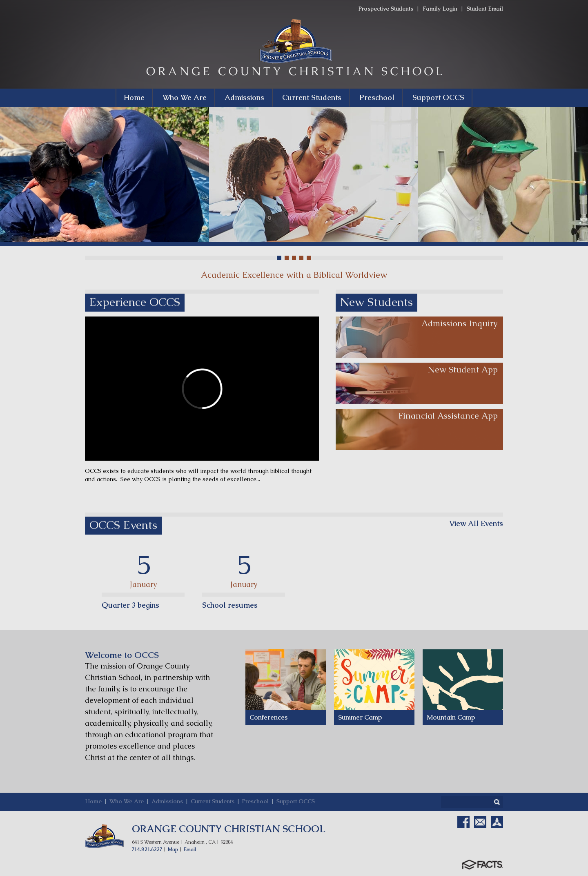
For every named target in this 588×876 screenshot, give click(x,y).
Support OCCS (296, 801)
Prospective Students (386, 9)
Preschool (255, 801)
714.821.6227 (147, 849)
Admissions (167, 801)
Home (93, 801)
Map (173, 849)
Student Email (485, 9)
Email (190, 849)
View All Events (476, 524)
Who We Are (127, 801)
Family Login (440, 9)
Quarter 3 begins (130, 605)
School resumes (230, 605)
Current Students (213, 801)
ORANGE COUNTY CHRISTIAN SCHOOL (229, 829)
